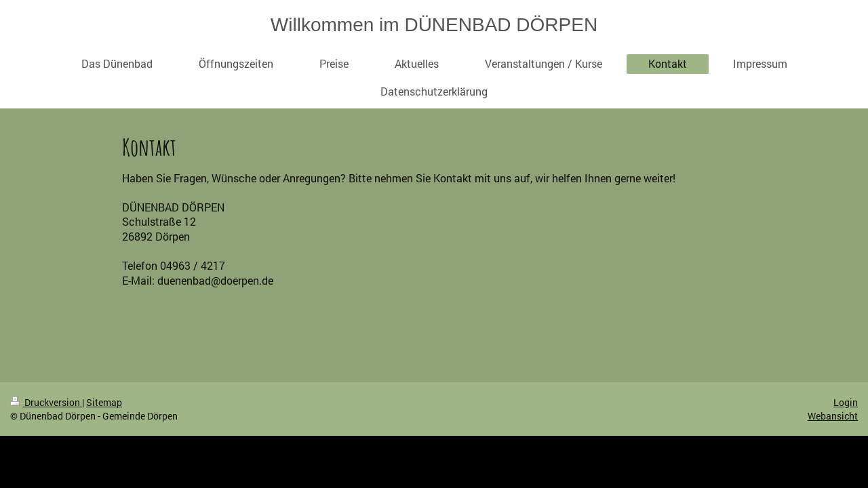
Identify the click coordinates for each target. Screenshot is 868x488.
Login (846, 402)
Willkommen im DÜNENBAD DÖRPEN (434, 25)
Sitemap (104, 402)
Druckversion (46, 402)
